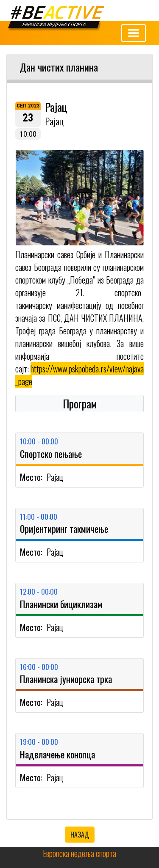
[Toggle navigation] (134, 33)
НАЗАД (80, 835)
